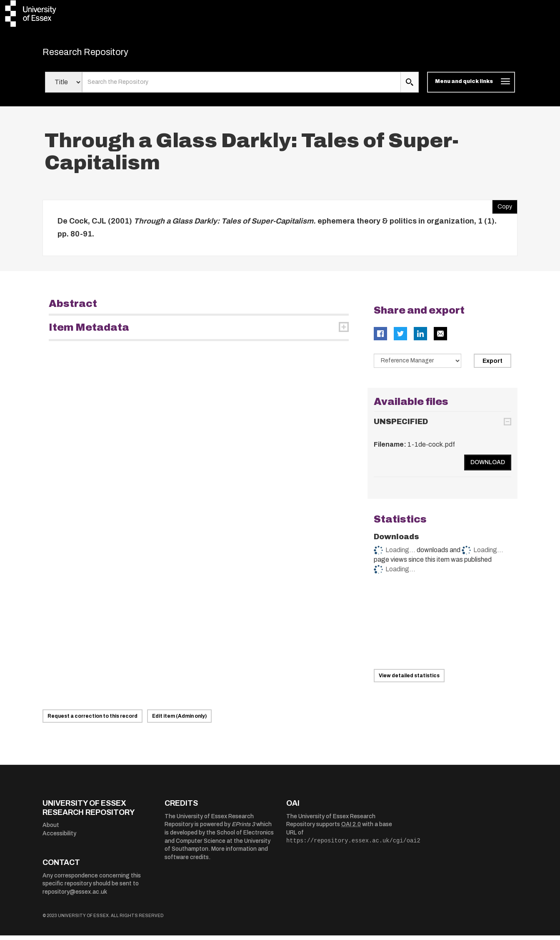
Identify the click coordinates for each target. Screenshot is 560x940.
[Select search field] (64, 87)
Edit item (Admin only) (179, 721)
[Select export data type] (417, 365)
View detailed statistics (409, 680)
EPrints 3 (243, 829)
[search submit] (410, 87)
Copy (502, 209)
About (51, 830)
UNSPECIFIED (401, 426)
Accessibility (59, 838)
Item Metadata (89, 332)
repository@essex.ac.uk (75, 896)
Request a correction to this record (92, 721)
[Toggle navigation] (471, 87)
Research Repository (101, 54)
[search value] (241, 87)
